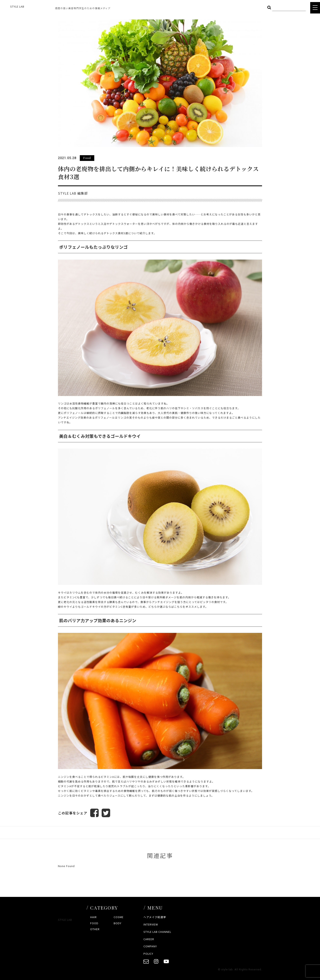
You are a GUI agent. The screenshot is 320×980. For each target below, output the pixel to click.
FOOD (94, 923)
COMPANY (150, 946)
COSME (119, 917)
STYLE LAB (17, 6)
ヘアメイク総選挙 (155, 917)
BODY (118, 923)
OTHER (95, 929)
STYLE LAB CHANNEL (157, 932)
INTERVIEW (151, 924)
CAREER (149, 939)
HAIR (93, 917)
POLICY (148, 954)
